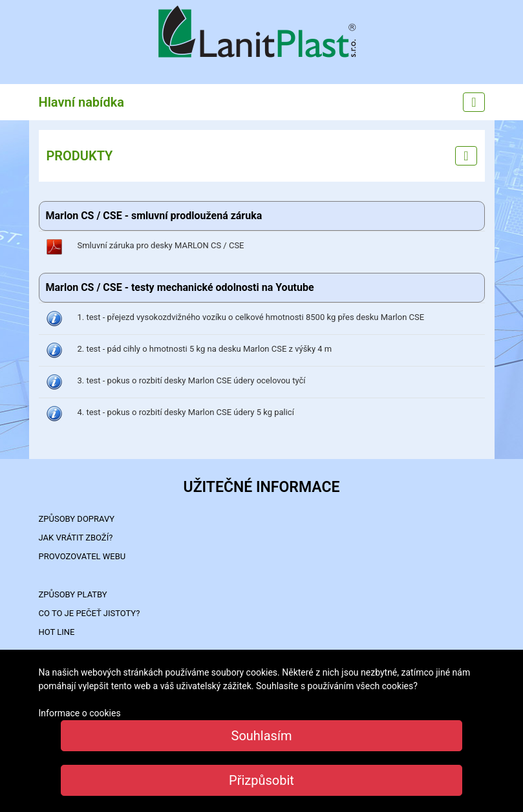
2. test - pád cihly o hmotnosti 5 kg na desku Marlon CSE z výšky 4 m (205, 349)
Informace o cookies (80, 713)
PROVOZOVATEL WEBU (82, 556)
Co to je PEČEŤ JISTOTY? (90, 613)
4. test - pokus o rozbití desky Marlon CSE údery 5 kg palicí (186, 412)
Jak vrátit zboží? (76, 538)
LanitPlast (262, 33)
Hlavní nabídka (82, 102)
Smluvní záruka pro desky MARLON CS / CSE (161, 245)
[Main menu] (474, 102)
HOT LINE (57, 632)
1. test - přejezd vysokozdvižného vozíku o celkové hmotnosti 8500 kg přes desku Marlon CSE (251, 317)
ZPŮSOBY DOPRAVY (77, 519)
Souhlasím (262, 736)
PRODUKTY (80, 156)
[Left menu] (466, 156)
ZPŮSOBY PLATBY (73, 594)
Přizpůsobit (261, 780)
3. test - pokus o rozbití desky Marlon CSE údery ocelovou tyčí (192, 380)
